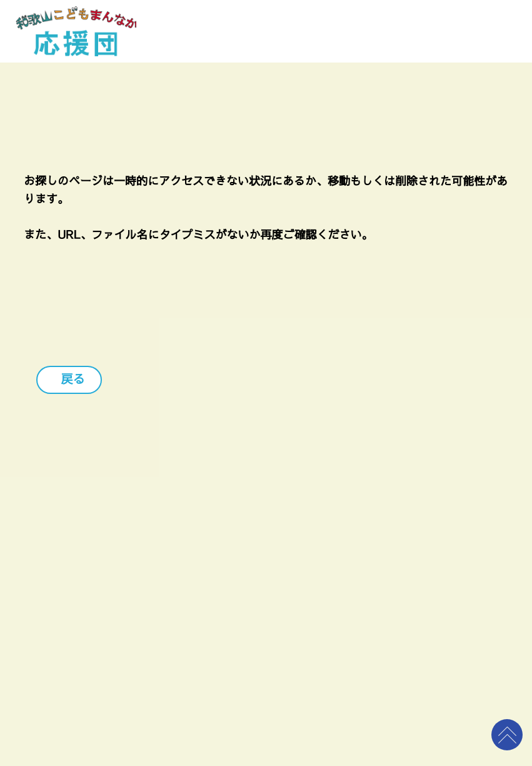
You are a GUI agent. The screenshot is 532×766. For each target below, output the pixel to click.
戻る (72, 380)
